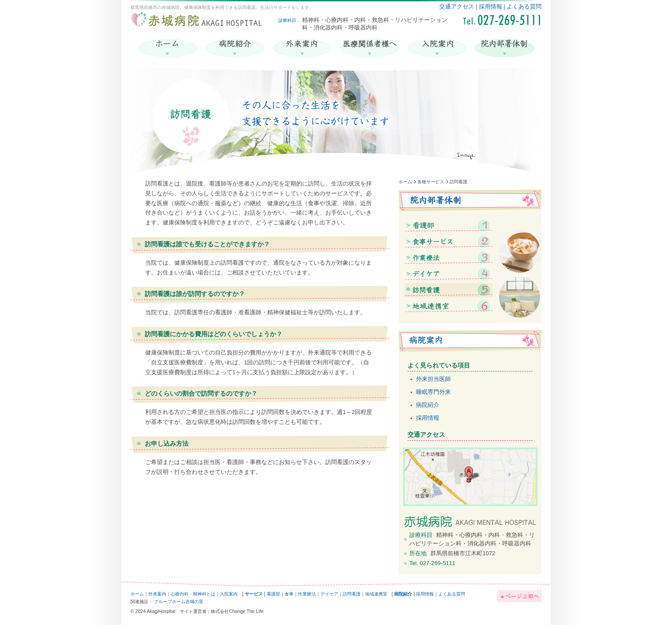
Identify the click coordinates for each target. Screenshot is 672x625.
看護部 (273, 594)
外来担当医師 (433, 379)
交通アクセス (457, 6)
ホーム (405, 182)
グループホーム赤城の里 (179, 602)
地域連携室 (376, 594)
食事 (289, 594)
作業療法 (307, 594)
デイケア (329, 594)
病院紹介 (428, 405)
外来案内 (157, 594)
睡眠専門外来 (433, 392)
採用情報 (491, 6)
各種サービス (431, 182)
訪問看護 (352, 594)
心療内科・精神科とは (193, 594)
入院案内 (229, 594)
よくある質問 (524, 6)
